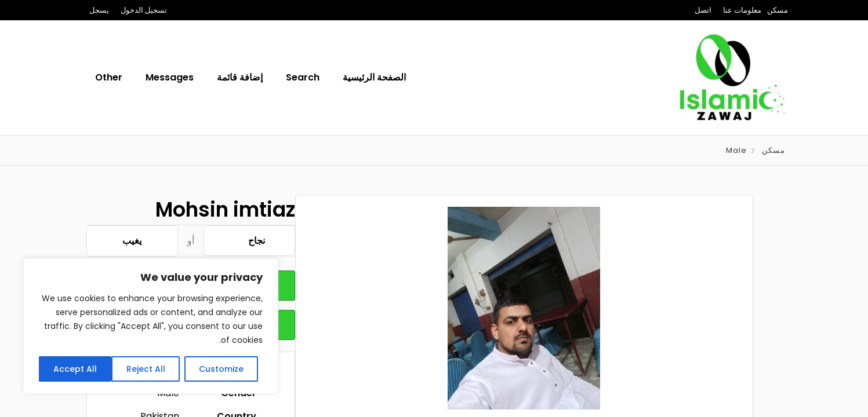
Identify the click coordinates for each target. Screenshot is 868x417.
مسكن (778, 10)
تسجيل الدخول (144, 10)
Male (736, 150)
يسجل (99, 10)
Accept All (75, 369)
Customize (221, 369)
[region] (151, 326)
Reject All (146, 369)
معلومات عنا (742, 10)
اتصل (703, 10)
